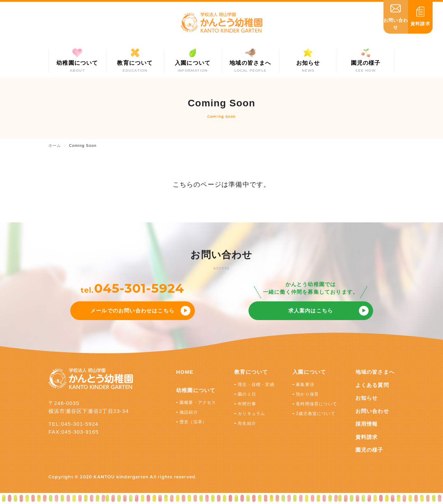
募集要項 (305, 384)
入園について (309, 372)
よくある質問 (372, 385)
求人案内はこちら (311, 311)
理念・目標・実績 (256, 384)
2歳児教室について (315, 414)
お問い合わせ (372, 411)
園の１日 (247, 394)
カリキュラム (251, 414)
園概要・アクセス (198, 403)
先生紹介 (247, 423)
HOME (185, 372)
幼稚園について (196, 390)
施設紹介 (189, 412)
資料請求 (367, 437)
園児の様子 (369, 450)
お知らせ (367, 398)
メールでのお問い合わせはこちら (132, 311)
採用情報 (367, 424)
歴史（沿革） (193, 422)
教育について (251, 372)
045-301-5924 (139, 288)
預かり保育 (307, 394)
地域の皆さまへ (375, 372)
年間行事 (247, 404)
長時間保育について (317, 404)
